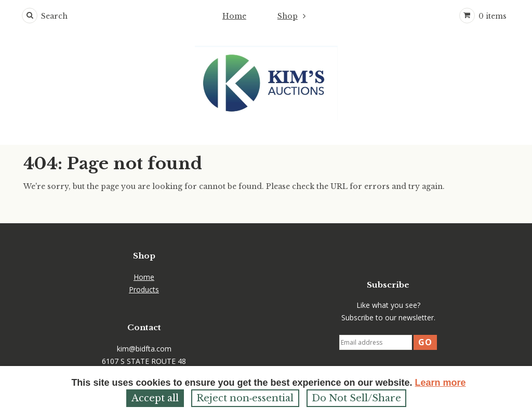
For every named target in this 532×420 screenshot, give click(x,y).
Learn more (441, 383)
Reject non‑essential (245, 398)
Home (234, 16)
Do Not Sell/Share (356, 398)
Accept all (155, 398)
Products (144, 289)
